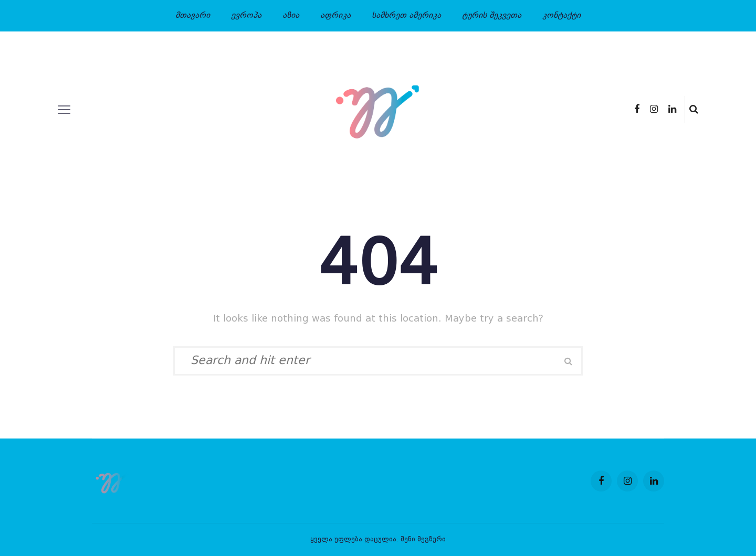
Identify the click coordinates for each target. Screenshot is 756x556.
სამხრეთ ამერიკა (406, 16)
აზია (291, 16)
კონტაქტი (561, 16)
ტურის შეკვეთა (492, 16)
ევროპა (246, 16)
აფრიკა (335, 16)
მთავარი (193, 16)
